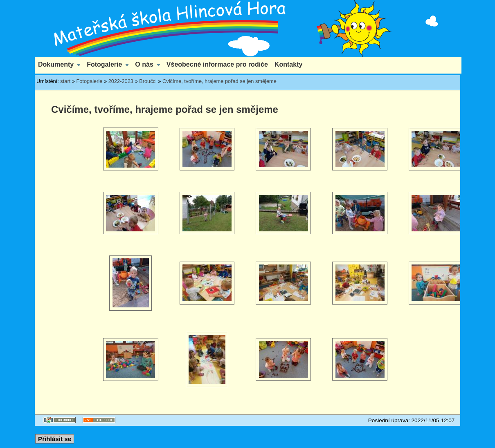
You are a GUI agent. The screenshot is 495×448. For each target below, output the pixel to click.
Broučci (148, 81)
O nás (144, 64)
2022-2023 (121, 81)
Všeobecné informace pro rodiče (217, 64)
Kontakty (288, 64)
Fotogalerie (104, 64)
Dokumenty (56, 64)
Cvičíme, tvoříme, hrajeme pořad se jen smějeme (219, 81)
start (65, 81)
